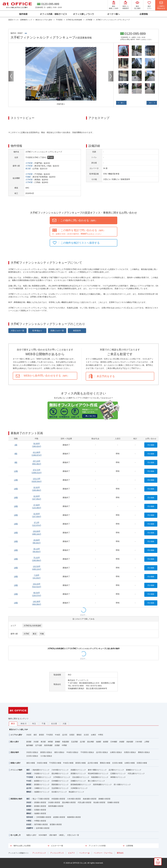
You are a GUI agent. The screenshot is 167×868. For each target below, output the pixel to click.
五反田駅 (74, 742)
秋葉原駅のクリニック (100, 777)
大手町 (26, 634)
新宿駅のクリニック (42, 785)
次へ (151, 103)
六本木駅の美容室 (74, 799)
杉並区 (29, 824)
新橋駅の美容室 (104, 799)
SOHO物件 (43, 835)
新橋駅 (58, 742)
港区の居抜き (59, 752)
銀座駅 (106, 742)
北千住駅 (39, 745)
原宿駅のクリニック (78, 774)
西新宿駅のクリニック (60, 785)
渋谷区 (29, 735)
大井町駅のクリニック (79, 788)
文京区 (86, 735)
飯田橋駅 (30, 745)
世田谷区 (30, 817)
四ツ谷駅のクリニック (122, 785)
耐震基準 (77, 331)
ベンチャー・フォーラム (103, 853)
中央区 (58, 735)
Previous (11, 76)
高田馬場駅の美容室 (56, 806)
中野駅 (64, 745)
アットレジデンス (57, 853)
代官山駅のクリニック (136, 774)
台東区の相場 (130, 763)
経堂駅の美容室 (59, 817)
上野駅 (147, 742)
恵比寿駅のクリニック (60, 774)
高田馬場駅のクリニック (102, 785)
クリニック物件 (16, 770)
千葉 (44, 724)
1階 (16, 445)
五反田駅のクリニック (60, 788)
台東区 (93, 735)
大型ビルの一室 (18, 331)
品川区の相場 (93, 763)
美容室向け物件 (16, 799)
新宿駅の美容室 (40, 806)
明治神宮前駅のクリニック (98, 774)
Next (111, 76)
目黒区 (72, 735)
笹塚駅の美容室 (113, 802)
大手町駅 (29, 163)
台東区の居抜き (116, 752)
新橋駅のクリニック (134, 770)
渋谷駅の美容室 (54, 802)
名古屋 (54, 724)
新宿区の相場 (80, 763)
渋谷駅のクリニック (42, 774)
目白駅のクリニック (59, 792)
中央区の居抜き (72, 752)
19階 (16, 585)
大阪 (65, 724)
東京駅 (28, 169)
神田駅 (50, 742)
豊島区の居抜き (144, 752)
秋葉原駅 (66, 742)
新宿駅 (29, 742)
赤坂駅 (122, 742)
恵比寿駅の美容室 (69, 802)
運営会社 (120, 853)
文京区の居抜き (32, 756)
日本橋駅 (114, 742)
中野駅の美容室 (40, 821)
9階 (16, 454)
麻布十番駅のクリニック (97, 770)
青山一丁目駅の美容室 (41, 799)
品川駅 (83, 742)
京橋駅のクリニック (78, 781)
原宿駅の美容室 (40, 802)
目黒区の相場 (142, 763)
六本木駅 (139, 742)
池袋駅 (99, 742)
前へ (122, 103)
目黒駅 (57, 745)
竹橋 (42, 634)
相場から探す (16, 763)
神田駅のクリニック (118, 777)
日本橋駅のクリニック (60, 781)
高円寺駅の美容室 (41, 824)
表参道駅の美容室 (90, 799)
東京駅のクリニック (44, 777)
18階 (16, 489)
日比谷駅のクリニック (81, 777)
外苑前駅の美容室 (58, 799)
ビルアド (71, 853)
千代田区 (50, 735)
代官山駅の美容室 (85, 802)
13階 (16, 480)
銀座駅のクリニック (42, 781)
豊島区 (79, 735)
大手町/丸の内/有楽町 (32, 626)
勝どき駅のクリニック (96, 781)
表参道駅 (130, 742)
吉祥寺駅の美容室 (43, 828)
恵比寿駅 (91, 742)
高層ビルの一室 (57, 331)
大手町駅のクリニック (62, 777)
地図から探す (31, 835)
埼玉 (34, 724)
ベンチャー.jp (84, 853)
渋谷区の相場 (42, 763)
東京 (35, 634)
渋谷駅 (36, 742)
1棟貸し (62, 835)
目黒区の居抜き (130, 752)
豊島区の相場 (105, 763)
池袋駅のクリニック (42, 792)
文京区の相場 (117, 763)
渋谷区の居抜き (32, 752)
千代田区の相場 (55, 763)
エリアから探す (16, 735)
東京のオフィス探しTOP (19, 730)
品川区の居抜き (102, 752)
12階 (16, 471)
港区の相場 (31, 763)
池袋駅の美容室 (40, 813)
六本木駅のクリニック (60, 770)
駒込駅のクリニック (77, 792)
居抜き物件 (15, 752)
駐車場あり (37, 331)
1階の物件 (53, 835)
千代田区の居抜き (87, 752)
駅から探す (15, 742)
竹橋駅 (28, 177)
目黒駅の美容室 (40, 810)
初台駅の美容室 (99, 802)
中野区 (101, 735)
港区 (35, 735)
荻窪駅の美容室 (56, 824)
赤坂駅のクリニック (78, 770)
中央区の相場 (68, 763)
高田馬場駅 (48, 745)
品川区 (65, 735)
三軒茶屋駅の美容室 (44, 817)
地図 (51, 158)
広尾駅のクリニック (118, 774)
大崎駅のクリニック (42, 788)
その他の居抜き (46, 756)
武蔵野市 (30, 828)
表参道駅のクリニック (41, 770)
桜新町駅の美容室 (74, 817)
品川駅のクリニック (116, 770)
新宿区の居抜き (46, 752)
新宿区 (42, 735)
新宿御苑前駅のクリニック (81, 785)
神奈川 (24, 724)
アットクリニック (39, 853)
